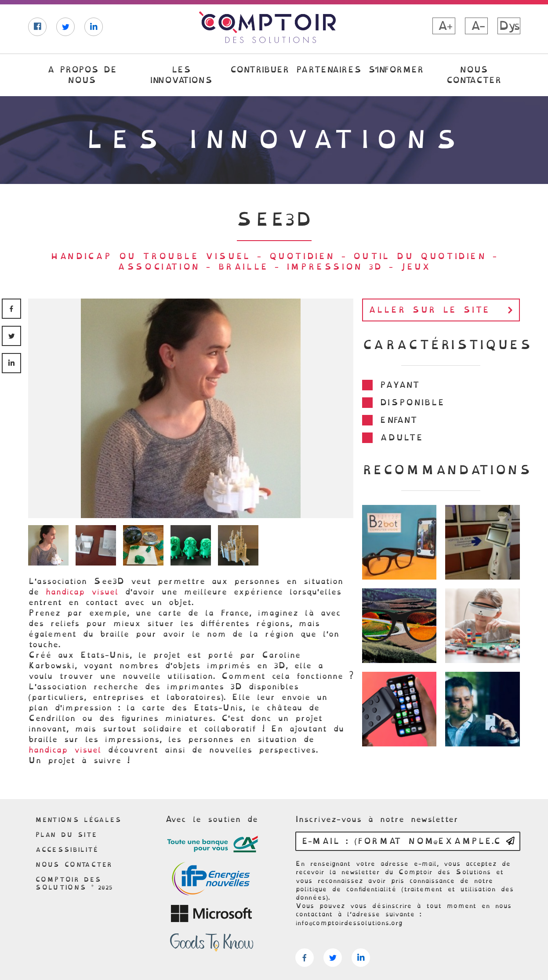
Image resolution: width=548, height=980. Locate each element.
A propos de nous (82, 75)
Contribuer (259, 70)
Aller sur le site (443, 310)
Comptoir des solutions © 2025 (74, 883)
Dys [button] (509, 26)
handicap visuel (82, 592)
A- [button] (476, 26)
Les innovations (181, 75)
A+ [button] (444, 26)
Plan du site (66, 835)
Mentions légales (78, 820)
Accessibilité (67, 850)
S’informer (396, 70)
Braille (243, 267)
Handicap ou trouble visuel (151, 256)
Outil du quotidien (419, 256)
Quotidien (302, 256)
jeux (415, 267)
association (158, 267)
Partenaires (328, 70)
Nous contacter (474, 75)
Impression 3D (334, 267)
